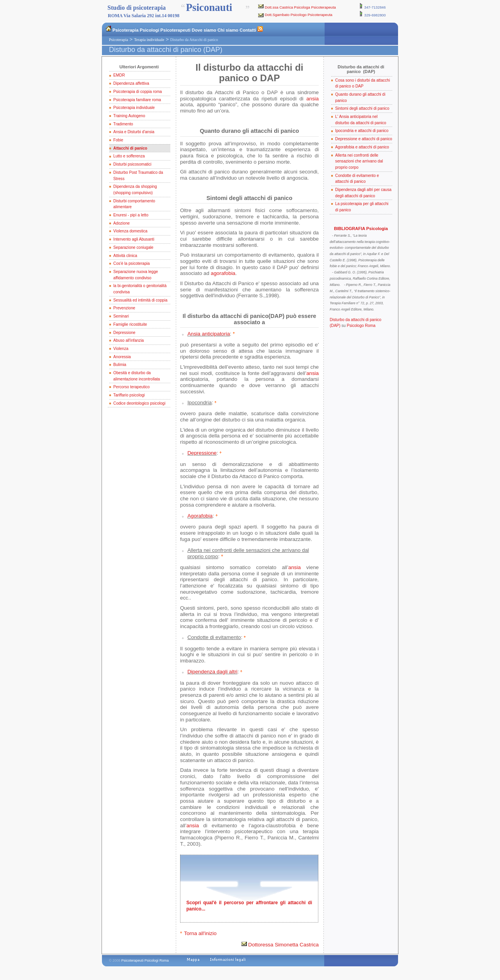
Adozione (121, 223)
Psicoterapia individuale (134, 108)
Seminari (121, 316)
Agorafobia (200, 516)
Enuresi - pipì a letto (131, 215)
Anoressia (122, 357)
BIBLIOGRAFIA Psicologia (361, 228)
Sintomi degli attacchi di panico (362, 108)
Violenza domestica (130, 231)
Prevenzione (124, 308)
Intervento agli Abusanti (134, 239)
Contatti (248, 30)
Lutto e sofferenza (129, 156)
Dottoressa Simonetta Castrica (280, 945)
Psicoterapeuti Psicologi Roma (145, 960)
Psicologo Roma (361, 326)
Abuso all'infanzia (129, 340)
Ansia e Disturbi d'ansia (134, 132)
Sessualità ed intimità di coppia (140, 300)
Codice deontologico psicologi (139, 403)
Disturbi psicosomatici (132, 164)
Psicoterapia (126, 30)
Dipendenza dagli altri (212, 672)
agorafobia (223, 273)
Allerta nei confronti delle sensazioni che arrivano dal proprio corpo (359, 161)
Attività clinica (125, 256)
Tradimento (123, 124)
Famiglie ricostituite (130, 324)
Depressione (124, 333)
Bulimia (120, 365)
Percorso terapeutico (131, 387)
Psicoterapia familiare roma (137, 100)
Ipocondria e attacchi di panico (362, 131)
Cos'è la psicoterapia (131, 263)
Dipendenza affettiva (131, 83)
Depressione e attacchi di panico (364, 139)
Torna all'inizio (200, 933)
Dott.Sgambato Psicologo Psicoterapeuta (299, 15)
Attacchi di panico (130, 148)
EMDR (119, 75)
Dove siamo (204, 30)
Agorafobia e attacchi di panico (362, 147)
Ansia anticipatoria (209, 334)
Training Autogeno (129, 116)
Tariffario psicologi (129, 395)
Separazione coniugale (133, 247)
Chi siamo (228, 30)
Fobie (118, 140)
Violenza (121, 349)
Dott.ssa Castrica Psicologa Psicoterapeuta (300, 7)
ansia (312, 99)
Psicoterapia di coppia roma (137, 92)
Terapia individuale (149, 40)
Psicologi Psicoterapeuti (165, 30)
